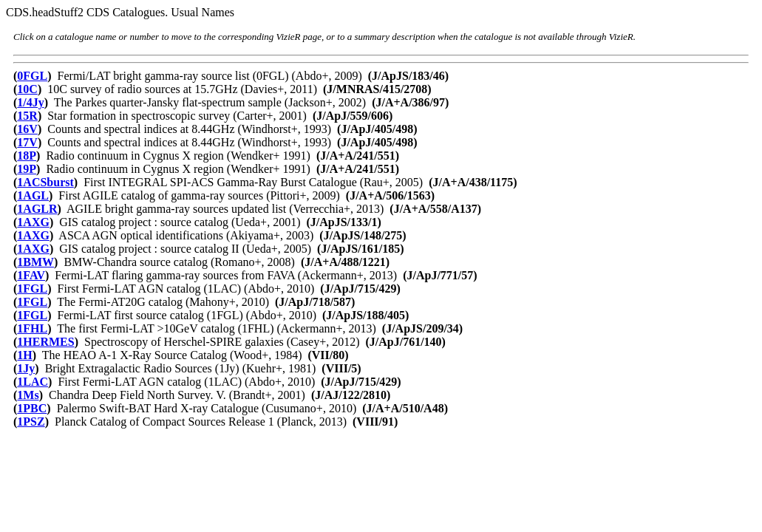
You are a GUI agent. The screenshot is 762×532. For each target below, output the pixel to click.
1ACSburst (45, 182)
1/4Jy (30, 102)
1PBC (32, 408)
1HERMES (45, 342)
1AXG (33, 222)
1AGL (33, 195)
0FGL (32, 76)
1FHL (32, 328)
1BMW (35, 262)
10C (27, 89)
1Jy (26, 368)
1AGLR (37, 209)
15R (27, 116)
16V (27, 129)
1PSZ (31, 422)
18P (27, 156)
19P (27, 169)
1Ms (28, 395)
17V (27, 142)
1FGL (32, 289)
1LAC (33, 382)
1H (24, 355)
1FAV (31, 275)
